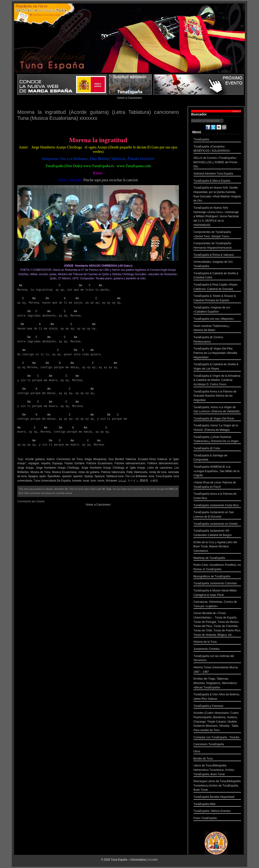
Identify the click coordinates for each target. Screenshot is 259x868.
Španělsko (54, 476)
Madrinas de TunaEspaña (217, 559)
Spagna (33, 476)
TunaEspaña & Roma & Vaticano (217, 255)
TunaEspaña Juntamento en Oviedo (217, 524)
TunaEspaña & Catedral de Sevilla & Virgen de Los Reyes (217, 367)
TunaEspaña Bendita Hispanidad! (217, 797)
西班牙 (144, 481)
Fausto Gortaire (74, 463)
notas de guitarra (89, 472)
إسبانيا (122, 481)
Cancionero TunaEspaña (217, 745)
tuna (151, 476)
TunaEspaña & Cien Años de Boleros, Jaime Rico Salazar (217, 697)
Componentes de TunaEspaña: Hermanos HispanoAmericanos (217, 246)
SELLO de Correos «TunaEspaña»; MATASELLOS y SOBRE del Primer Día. (217, 163)
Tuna (108, 489)
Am (21, 285)
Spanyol (99, 476)
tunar (86, 481)
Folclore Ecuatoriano (99, 463)
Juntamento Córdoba (217, 649)
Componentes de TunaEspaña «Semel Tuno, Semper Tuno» (217, 235)
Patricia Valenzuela (113, 472)
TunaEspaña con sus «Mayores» (217, 319)
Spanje (89, 476)
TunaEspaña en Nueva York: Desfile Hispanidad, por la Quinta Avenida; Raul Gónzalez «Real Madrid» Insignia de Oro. (217, 195)
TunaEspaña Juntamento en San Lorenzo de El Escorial (217, 515)
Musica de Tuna (40, 472)
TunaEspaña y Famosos (217, 707)
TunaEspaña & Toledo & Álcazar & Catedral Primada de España (217, 299)
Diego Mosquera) (96, 459)
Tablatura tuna (115, 476)
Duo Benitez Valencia (122, 459)
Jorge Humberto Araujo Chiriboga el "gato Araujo (113, 468)
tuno (93, 481)
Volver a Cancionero (129, 98)
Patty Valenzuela (137, 472)
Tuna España (164, 476)
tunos (101, 481)
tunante (77, 481)
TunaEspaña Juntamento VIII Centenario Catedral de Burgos (217, 533)
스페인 (154, 481)
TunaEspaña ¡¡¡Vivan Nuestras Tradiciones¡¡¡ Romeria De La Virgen (217, 440)
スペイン (133, 481)
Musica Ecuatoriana (64, 472)
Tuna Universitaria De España (52, 481)
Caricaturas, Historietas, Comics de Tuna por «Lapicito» (217, 604)
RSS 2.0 (173, 489)
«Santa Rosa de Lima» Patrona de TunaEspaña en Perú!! (217, 485)
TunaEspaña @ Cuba (217, 449)
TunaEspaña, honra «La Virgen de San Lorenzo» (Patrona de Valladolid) (217, 410)
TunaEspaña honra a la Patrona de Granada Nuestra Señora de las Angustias (217, 396)
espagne (34, 463)
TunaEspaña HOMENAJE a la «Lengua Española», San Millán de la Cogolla (217, 472)
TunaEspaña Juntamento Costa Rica (217, 506)
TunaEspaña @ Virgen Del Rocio (217, 419)
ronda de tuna (158, 472)
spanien (67, 476)
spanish (78, 476)
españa (46, 463)
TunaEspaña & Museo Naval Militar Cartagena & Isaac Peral (217, 593)
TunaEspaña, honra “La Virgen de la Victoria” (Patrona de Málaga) (217, 428)
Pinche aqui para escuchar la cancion (111, 180)
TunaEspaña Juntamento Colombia (217, 584)
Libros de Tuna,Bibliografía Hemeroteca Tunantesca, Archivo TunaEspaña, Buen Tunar (217, 770)
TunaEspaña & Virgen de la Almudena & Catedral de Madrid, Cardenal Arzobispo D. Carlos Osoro (217, 381)
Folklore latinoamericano (163, 463)
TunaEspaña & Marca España (217, 181)
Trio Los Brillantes (136, 476)
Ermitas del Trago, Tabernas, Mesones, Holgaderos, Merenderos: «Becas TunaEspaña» (217, 684)
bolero (50, 459)
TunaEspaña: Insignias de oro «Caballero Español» (217, 310)
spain (43, 476)
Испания (111, 481)
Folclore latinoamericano (130, 463)
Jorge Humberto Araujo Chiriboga (57, 468)
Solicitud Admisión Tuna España (217, 174)
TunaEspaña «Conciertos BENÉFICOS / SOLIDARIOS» (217, 149)
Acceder (153, 860)
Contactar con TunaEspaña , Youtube (217, 738)
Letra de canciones (160, 468)
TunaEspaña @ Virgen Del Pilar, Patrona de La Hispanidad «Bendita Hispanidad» (217, 353)
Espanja (57, 463)
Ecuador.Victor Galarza (153, 459)
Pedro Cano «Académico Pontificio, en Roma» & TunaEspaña (217, 568)
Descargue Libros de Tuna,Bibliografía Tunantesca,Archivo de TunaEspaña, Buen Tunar (217, 786)
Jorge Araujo (25, 468)
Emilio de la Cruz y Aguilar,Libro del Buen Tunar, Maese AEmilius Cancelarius (217, 547)
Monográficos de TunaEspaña (217, 577)
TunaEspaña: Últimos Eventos (217, 812)
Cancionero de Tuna (70, 459)
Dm (80, 285)
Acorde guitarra (35, 459)
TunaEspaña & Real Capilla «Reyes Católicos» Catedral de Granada (217, 287)
